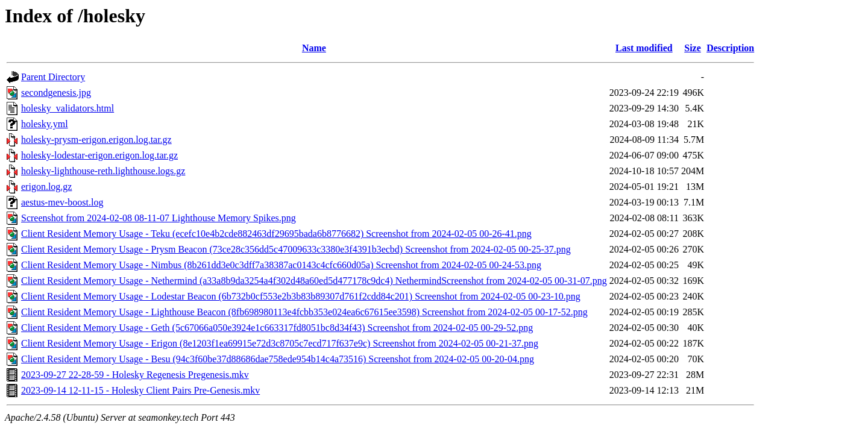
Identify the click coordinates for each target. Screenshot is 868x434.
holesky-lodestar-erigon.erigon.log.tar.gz (99, 155)
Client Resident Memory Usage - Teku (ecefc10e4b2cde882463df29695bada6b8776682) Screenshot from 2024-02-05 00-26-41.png (276, 234)
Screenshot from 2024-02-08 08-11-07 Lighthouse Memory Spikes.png (159, 218)
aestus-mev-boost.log (62, 202)
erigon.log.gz (46, 187)
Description (730, 48)
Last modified (644, 48)
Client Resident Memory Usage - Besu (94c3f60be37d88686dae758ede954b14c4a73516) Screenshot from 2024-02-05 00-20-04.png (278, 359)
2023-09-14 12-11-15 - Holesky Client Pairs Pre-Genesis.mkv (140, 390)
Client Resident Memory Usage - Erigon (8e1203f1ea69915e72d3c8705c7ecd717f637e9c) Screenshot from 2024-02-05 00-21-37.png (280, 343)
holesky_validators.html (68, 108)
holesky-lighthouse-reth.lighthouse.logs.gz (103, 171)
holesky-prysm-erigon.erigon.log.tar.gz (96, 140)
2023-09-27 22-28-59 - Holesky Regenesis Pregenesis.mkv (135, 375)
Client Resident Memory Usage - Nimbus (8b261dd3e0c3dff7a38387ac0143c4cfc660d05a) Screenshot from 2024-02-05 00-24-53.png (281, 265)
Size (693, 48)
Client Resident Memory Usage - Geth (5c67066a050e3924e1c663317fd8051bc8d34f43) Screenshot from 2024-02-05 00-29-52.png (277, 328)
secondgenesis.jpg (56, 93)
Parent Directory (53, 77)
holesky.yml (45, 124)
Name (314, 48)
